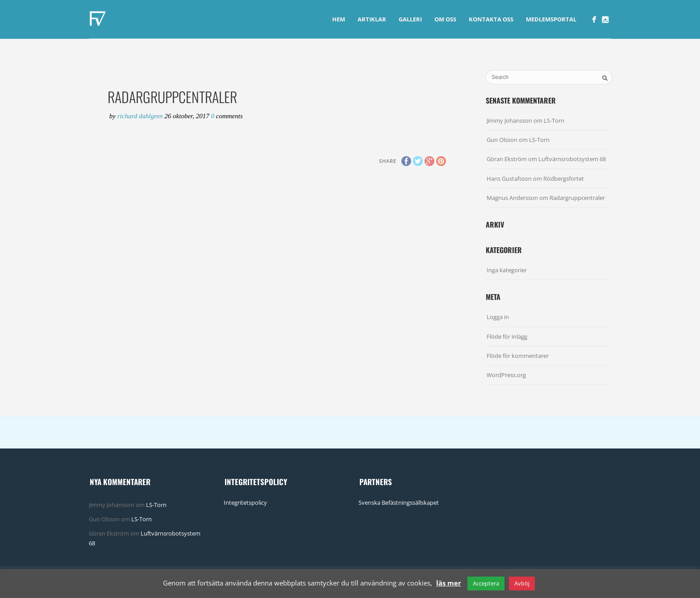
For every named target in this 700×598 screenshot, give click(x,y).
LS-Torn (554, 120)
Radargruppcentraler (577, 198)
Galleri (410, 19)
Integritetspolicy (245, 502)
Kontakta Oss (491, 19)
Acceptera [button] (486, 583)
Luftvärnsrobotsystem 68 (572, 159)
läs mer (449, 583)
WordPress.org (506, 375)
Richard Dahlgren (141, 116)
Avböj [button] (522, 583)
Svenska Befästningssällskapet (399, 502)
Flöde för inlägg (507, 336)
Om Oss (445, 19)
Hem (339, 19)
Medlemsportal (551, 19)
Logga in (498, 317)
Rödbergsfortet (564, 179)
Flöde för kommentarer (518, 356)
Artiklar (372, 19)
